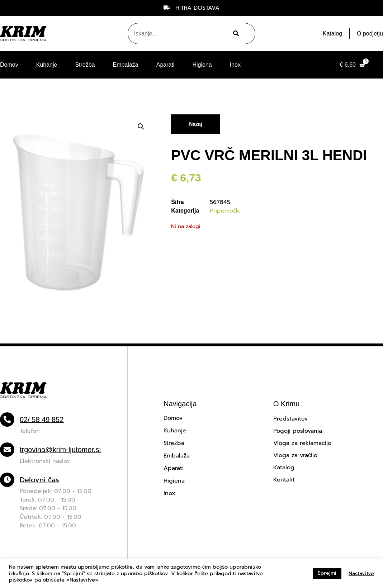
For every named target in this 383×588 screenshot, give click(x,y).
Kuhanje (47, 65)
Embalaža (126, 65)
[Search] (235, 34)
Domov (9, 65)
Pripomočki (225, 211)
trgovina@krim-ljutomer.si (60, 450)
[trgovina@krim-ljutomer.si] (7, 450)
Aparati (166, 65)
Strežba (85, 65)
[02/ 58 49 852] (7, 419)
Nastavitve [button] (361, 573)
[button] (141, 127)
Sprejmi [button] (327, 573)
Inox (235, 65)
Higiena (202, 65)
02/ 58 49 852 (42, 419)
